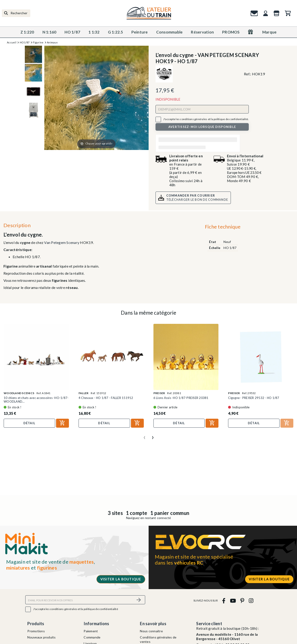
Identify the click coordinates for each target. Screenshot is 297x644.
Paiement (91, 631)
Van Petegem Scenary (62, 242)
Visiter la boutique (121, 579)
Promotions (36, 631)
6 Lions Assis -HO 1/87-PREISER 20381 (181, 398)
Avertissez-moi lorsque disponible (202, 127)
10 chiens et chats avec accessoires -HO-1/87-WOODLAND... (36, 400)
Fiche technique (223, 227)
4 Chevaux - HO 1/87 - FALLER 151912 (106, 398)
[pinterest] (242, 600)
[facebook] (224, 600)
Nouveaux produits (41, 637)
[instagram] (251, 600)
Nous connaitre (151, 631)
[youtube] (233, 600)
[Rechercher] (16, 13)
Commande (92, 637)
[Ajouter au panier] (62, 423)
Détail (30, 423)
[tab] (223, 228)
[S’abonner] (139, 600)
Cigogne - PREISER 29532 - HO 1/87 (254, 398)
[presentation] (144, 436)
